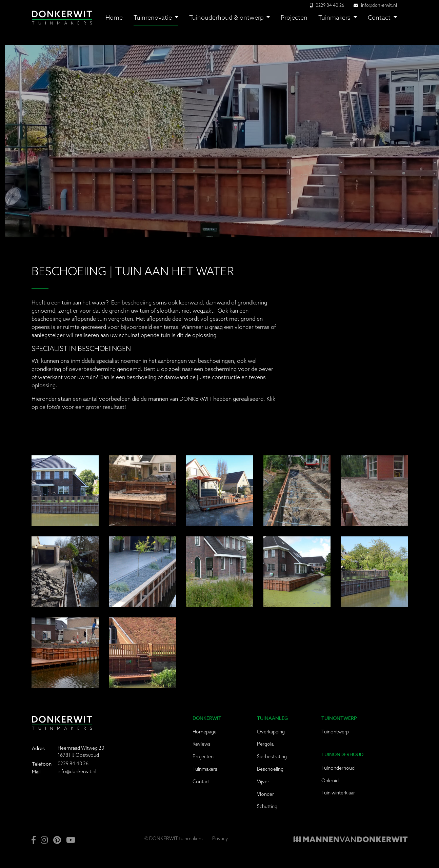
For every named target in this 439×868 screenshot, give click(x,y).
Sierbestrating (272, 756)
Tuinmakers (335, 17)
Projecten (294, 17)
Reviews (202, 744)
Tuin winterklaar (338, 793)
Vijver (263, 782)
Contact (380, 17)
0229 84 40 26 (73, 764)
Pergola (265, 744)
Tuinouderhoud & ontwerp (227, 17)
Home (114, 17)
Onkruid (330, 781)
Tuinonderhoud (338, 768)
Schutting (267, 806)
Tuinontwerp (335, 732)
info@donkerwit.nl (379, 5)
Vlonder (265, 794)
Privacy (220, 839)
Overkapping (271, 732)
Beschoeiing (270, 769)
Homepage (205, 732)
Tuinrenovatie (153, 17)
